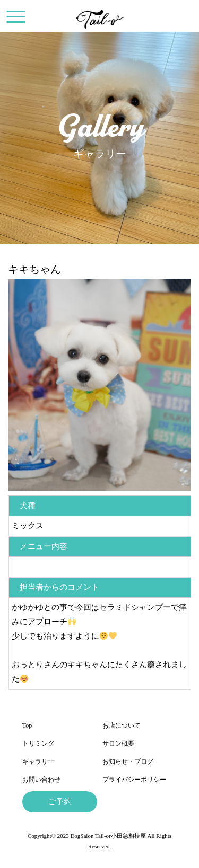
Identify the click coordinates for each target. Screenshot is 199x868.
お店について (122, 725)
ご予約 (60, 802)
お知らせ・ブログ (128, 761)
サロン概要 (118, 743)
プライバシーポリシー (134, 780)
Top (27, 725)
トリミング (38, 743)
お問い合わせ (41, 780)
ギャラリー (38, 761)
